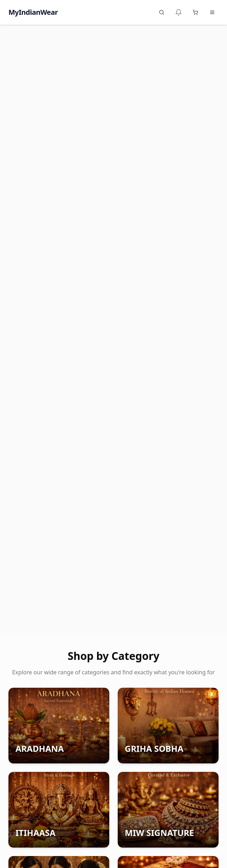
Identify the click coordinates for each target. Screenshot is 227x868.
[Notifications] (179, 12)
